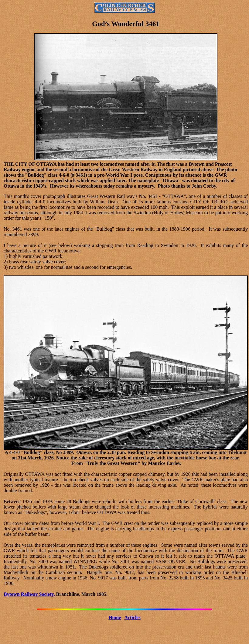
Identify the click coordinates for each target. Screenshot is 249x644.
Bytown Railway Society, (29, 594)
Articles (132, 617)
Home (115, 617)
